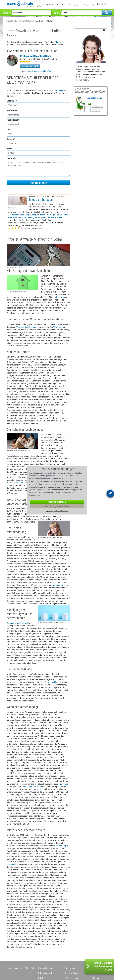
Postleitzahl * (13, 120)
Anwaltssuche (12, 21)
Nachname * (12, 110)
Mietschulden (44, 217)
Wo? (57, 13)
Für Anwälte (103, 4)
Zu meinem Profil (30, 66)
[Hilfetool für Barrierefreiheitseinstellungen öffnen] (110, 494)
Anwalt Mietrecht (26, 21)
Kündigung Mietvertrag (17, 623)
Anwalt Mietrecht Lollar (44, 21)
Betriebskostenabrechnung (19, 483)
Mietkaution (64, 784)
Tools (86, 4)
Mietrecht (59, 42)
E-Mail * (11, 148)
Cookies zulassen (57, 502)
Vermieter (58, 327)
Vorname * (12, 101)
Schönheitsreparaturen (32, 787)
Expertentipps (74, 4)
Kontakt (96, 978)
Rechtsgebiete (53, 4)
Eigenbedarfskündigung (18, 215)
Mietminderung (15, 217)
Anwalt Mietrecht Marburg (41, 71)
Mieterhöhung (62, 215)
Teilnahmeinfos (72, 978)
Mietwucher (12, 864)
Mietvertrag (60, 297)
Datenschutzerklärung (61, 511)
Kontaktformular (92, 75)
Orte (64, 4)
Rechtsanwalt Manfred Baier (35, 56)
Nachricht (11, 158)
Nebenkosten (57, 217)
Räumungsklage (52, 682)
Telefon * (11, 139)
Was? (7, 13)
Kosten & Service (72, 973)
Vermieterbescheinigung (27, 327)
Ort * (9, 129)
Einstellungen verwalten (57, 506)
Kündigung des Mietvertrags (42, 215)
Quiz (93, 4)
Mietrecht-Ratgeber (41, 200)
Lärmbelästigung (30, 217)
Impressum (49, 511)
